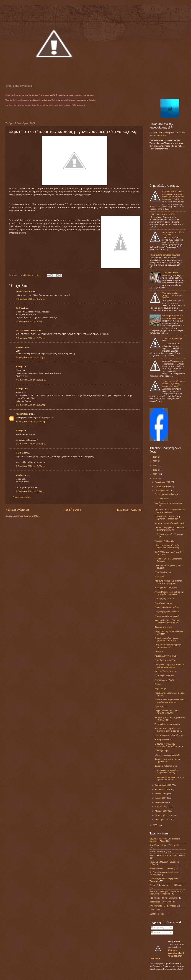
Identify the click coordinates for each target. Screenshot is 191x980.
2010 (155, 474)
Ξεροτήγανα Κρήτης (163, 603)
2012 (155, 465)
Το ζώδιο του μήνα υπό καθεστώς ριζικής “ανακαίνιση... (169, 529)
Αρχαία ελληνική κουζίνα (173, 361)
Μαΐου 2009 (161, 802)
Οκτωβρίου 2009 (163, 491)
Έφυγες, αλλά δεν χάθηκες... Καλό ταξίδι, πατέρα (172, 295)
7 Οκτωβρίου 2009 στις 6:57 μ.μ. (30, 299)
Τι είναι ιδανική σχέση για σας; (168, 724)
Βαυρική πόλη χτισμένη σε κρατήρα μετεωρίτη (173, 317)
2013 (155, 461)
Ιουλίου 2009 (161, 794)
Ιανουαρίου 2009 (163, 820)
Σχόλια (155, 933)
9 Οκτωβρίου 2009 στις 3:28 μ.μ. (30, 466)
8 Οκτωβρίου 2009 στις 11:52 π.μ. (31, 422)
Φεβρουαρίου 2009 (164, 815)
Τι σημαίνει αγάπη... (171, 273)
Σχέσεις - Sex (156, 914)
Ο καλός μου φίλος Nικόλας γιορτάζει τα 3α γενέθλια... (167, 639)
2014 (155, 457)
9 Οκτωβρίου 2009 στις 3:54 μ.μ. (30, 491)
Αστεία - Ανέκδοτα (157, 852)
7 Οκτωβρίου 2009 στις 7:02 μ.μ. (30, 321)
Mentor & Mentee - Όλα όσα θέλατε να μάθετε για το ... (167, 621)
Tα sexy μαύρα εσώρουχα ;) (167, 494)
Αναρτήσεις (157, 928)
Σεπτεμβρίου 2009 (163, 785)
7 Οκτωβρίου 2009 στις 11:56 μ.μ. (31, 380)
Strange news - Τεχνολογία (161, 868)
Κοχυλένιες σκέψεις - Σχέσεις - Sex (165, 845)
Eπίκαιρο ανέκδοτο (163, 739)
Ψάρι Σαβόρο (160, 689)
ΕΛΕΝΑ (19, 308)
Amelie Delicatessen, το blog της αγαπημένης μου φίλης (169, 593)
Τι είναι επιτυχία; (162, 499)
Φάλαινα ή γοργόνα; (163, 627)
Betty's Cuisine (23, 291)
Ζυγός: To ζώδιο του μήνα (166, 766)
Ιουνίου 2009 (161, 798)
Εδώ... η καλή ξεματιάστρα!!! (167, 755)
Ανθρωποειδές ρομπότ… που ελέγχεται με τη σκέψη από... (168, 730)
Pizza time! (159, 577)
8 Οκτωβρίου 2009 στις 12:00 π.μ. (31, 405)
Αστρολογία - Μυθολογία (160, 902)
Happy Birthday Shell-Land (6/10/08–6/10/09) (166, 712)
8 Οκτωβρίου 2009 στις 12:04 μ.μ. (31, 444)
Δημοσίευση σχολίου (22, 497)
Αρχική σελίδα (72, 510)
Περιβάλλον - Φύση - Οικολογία (163, 898)
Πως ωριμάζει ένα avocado (167, 612)
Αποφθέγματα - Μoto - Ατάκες (163, 906)
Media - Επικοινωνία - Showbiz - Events (167, 855)
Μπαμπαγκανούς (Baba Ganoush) (170, 523)
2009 (155, 478)
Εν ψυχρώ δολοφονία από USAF (169, 735)
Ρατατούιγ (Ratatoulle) (164, 541)
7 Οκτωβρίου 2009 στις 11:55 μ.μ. (31, 357)
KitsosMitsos (22, 414)
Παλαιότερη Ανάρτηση (130, 510)
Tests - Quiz (155, 910)
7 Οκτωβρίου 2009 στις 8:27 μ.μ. (30, 338)
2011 (155, 470)
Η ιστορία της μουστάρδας (166, 588)
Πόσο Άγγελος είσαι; (164, 572)
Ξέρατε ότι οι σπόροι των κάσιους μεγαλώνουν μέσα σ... (169, 701)
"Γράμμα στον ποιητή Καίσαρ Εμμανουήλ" (167, 760)
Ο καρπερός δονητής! (164, 676)
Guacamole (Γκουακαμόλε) (166, 607)
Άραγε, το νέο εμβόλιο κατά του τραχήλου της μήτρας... (168, 582)
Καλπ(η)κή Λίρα (162, 751)
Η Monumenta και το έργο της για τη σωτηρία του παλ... (169, 778)
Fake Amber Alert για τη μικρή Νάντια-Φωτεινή (168, 646)
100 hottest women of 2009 (163, 214)
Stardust (158, 684)
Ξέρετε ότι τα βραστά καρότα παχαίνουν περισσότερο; (167, 547)
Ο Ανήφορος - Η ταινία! (165, 599)
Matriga (19, 347)
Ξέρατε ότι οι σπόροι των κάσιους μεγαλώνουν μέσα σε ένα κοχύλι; (173, 384)
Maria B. (20, 453)
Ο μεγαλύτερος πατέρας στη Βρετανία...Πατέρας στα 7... (168, 518)
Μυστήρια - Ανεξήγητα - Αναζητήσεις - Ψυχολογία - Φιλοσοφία (166, 893)
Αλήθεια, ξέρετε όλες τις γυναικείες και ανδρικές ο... (170, 719)
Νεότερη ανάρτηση (17, 510)
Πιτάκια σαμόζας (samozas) (167, 616)
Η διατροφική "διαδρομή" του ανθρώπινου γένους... (167, 771)
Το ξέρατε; (159, 651)
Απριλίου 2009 (162, 807)
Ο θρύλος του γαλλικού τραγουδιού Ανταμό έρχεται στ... (170, 745)
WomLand (161, 135)
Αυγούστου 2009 (163, 789)
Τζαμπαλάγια (160, 706)
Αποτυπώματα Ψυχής (164, 680)
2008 (155, 825)
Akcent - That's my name (166, 671)
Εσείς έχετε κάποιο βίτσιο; (166, 660)
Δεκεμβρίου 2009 (163, 482)
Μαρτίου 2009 (161, 811)
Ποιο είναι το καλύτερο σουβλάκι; (166, 255)
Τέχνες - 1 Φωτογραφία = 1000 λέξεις (166, 885)
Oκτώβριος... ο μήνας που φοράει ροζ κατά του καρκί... (169, 666)
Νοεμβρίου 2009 (163, 486)
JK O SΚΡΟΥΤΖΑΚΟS (26, 330)
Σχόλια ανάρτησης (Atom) (29, 516)
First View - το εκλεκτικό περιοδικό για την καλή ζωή (170, 511)
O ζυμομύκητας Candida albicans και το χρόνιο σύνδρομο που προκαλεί (173, 194)
